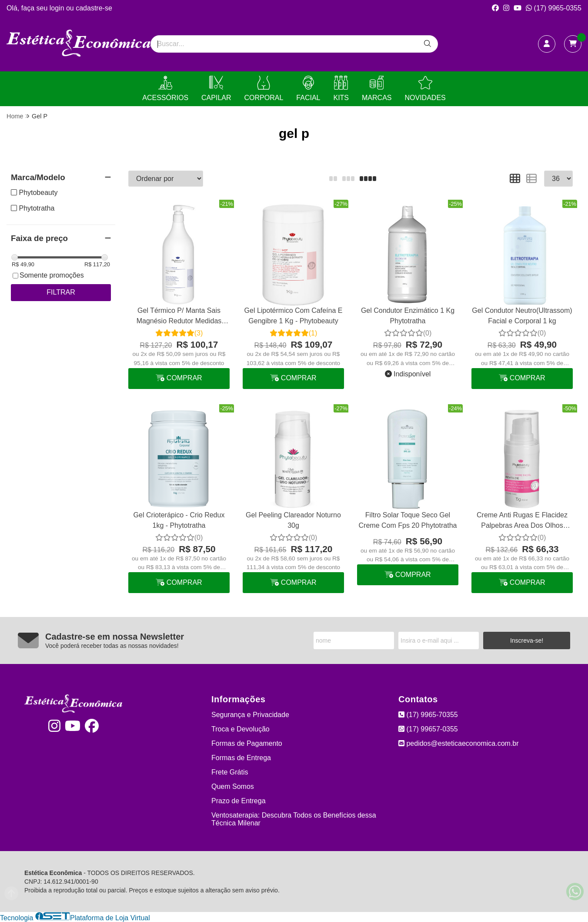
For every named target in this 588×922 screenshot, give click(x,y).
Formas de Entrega (241, 758)
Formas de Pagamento (247, 743)
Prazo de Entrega (239, 801)
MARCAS (377, 89)
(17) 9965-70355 (428, 715)
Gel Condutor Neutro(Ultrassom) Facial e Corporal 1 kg (522, 316)
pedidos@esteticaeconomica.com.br (459, 743)
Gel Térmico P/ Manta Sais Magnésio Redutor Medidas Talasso (179, 317)
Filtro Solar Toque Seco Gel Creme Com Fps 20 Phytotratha (408, 520)
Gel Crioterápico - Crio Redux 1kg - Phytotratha (179, 520)
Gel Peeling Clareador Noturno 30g (293, 520)
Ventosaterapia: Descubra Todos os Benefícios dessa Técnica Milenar (294, 819)
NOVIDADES (425, 89)
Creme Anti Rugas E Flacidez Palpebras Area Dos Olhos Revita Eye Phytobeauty (522, 521)
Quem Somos (233, 786)
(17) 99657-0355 (428, 729)
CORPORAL (264, 89)
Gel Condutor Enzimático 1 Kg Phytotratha (408, 316)
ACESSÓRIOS (165, 89)
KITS (341, 89)
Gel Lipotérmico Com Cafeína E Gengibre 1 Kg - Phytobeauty (294, 316)
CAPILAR (216, 89)
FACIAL (308, 89)
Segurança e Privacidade (250, 715)
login (58, 8)
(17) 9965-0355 (554, 8)
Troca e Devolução (241, 729)
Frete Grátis (230, 772)
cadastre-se (94, 8)
